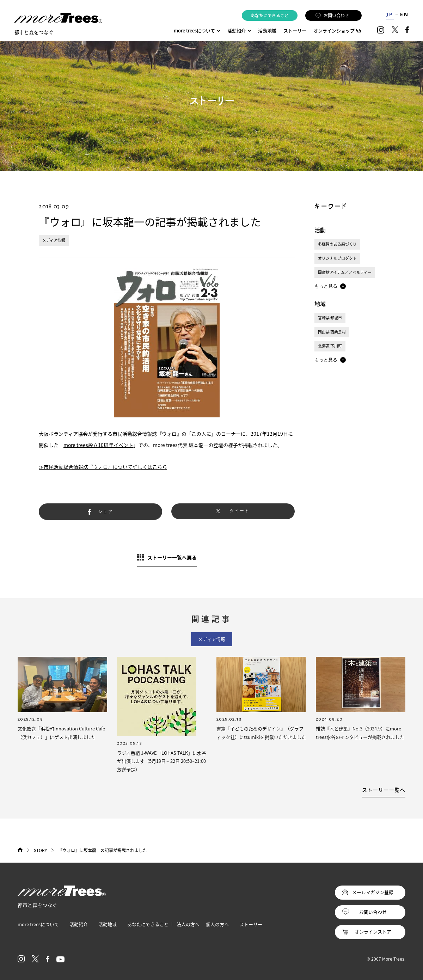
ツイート (240, 511)
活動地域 (267, 30)
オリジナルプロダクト (337, 258)
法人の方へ (188, 924)
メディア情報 (54, 240)
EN (404, 14)
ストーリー (295, 30)
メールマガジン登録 (373, 892)
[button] (330, 286)
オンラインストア (373, 932)
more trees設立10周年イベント (98, 445)
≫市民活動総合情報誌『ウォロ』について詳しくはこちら (103, 467)
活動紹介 (79, 924)
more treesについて (197, 30)
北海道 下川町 (330, 346)
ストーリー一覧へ (384, 790)
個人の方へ (217, 924)
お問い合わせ (332, 16)
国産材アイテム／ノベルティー (345, 272)
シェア (106, 512)
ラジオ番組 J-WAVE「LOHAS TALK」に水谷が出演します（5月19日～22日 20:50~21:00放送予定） (162, 761)
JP (390, 14)
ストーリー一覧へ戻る (172, 557)
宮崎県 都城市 (330, 318)
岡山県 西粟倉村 (332, 332)
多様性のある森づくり (337, 244)
